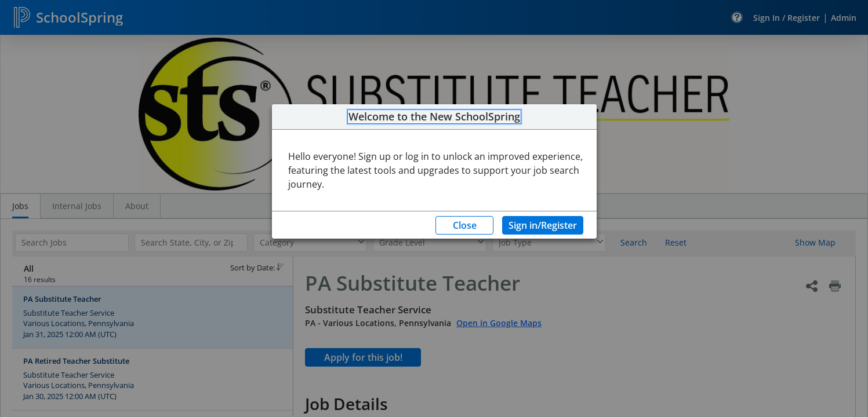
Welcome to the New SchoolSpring (434, 117)
